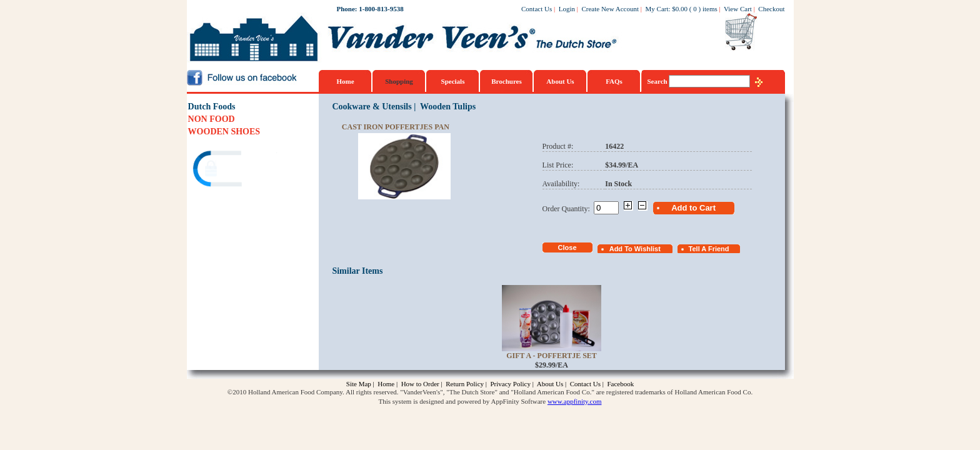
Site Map (359, 384)
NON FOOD (212, 119)
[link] (236, 170)
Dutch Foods (212, 107)
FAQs (614, 81)
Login (567, 9)
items (710, 9)
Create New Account (610, 9)
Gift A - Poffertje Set (552, 356)
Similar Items (357, 271)
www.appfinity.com (575, 401)
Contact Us (537, 9)
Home (345, 81)
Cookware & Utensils (372, 107)
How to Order (420, 384)
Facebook (620, 384)
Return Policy (465, 384)
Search (658, 81)
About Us (560, 81)
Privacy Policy (510, 384)
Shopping (399, 81)
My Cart (657, 9)
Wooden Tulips (448, 107)
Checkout (771, 9)
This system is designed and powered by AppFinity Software (462, 401)
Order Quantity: (568, 209)
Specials (453, 81)
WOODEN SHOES (224, 132)
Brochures (507, 81)
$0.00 (680, 9)
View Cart (738, 9)
